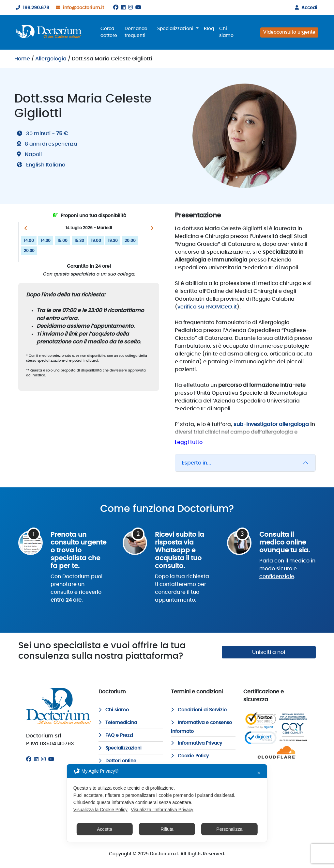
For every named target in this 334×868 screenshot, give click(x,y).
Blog (209, 29)
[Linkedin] (123, 8)
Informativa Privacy (197, 743)
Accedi (305, 8)
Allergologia (51, 59)
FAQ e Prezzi (116, 735)
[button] (26, 228)
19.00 (96, 241)
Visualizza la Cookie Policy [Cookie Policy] (100, 810)
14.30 (46, 241)
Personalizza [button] (229, 829)
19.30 (113, 241)
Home (22, 59)
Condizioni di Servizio (199, 710)
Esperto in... (196, 463)
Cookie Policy (190, 756)
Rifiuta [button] (167, 829)
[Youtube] (138, 8)
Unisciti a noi (269, 652)
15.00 (62, 241)
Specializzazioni (120, 748)
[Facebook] (116, 8)
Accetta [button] (105, 829)
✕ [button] (259, 773)
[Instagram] (130, 8)
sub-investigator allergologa (271, 424)
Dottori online (117, 761)
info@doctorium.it (79, 8)
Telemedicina (118, 723)
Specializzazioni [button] (176, 29)
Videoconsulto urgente (289, 32)
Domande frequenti (136, 32)
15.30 (79, 241)
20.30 (29, 251)
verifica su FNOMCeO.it (207, 307)
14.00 (29, 241)
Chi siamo (226, 32)
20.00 (130, 241)
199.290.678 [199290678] (31, 8)
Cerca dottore (109, 32)
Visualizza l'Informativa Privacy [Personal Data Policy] (162, 810)
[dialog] (167, 803)
